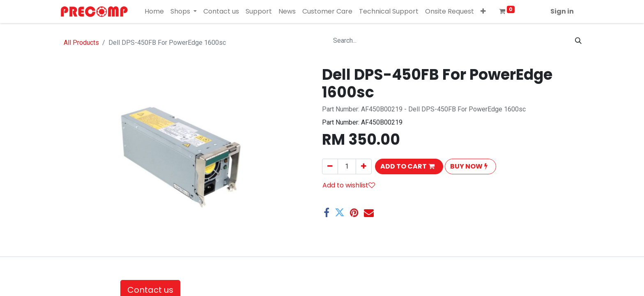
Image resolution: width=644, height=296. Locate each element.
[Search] (578, 41)
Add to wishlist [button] (349, 185)
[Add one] (364, 166)
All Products (81, 43)
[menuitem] (154, 12)
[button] (483, 12)
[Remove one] (330, 166)
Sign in (562, 11)
